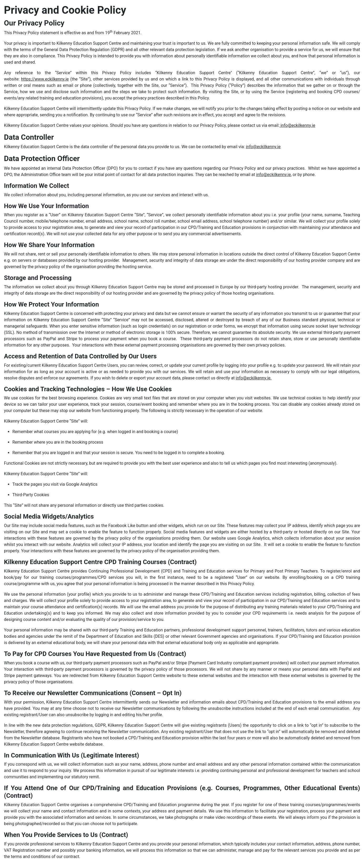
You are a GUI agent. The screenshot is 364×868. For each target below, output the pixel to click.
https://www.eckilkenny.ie (45, 79)
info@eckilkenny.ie (298, 125)
